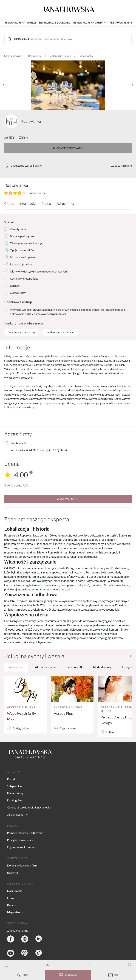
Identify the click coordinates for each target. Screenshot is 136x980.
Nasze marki (15, 891)
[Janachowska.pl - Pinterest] (25, 953)
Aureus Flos (63, 713)
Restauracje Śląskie (60, 56)
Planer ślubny (15, 793)
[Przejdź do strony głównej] (130, 656)
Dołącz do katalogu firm (22, 865)
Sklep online (14, 786)
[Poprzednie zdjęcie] (4, 85)
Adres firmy (66, 203)
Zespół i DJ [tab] (75, 667)
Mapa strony (15, 912)
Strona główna (13, 56)
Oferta (9, 203)
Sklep (23, 975)
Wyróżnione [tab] (16, 667)
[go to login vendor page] (47, 965)
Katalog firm (15, 800)
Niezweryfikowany (68, 148)
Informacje (28, 203)
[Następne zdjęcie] (132, 85)
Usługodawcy (68, 975)
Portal (11, 779)
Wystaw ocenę (68, 499)
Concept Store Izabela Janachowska (29, 807)
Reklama (12, 872)
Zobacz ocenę (37, 193)
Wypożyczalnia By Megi (21, 716)
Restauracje (35, 56)
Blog (113, 975)
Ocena (46, 203)
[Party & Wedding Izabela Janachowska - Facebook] (11, 939)
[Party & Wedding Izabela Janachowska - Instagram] (25, 939)
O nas (11, 898)
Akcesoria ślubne (21, 707)
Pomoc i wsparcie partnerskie (25, 833)
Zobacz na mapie (121, 165)
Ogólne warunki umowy (21, 847)
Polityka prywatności (20, 840)
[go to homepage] (6, 965)
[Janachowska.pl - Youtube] (11, 953)
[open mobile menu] (89, 965)
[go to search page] (130, 965)
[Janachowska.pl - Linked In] (39, 939)
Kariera (12, 905)
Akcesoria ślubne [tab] (46, 667)
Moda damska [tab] (102, 667)
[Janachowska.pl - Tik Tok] (39, 953)
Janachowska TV (17, 814)
